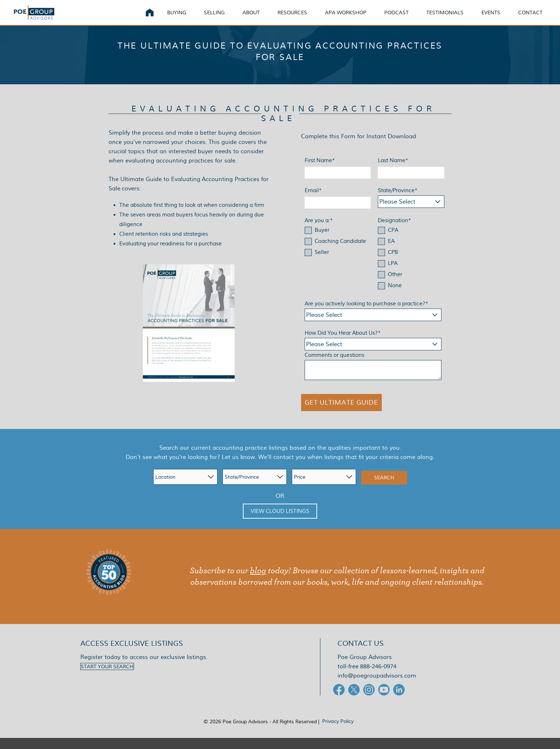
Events (491, 18)
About (251, 18)
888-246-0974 (378, 677)
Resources (292, 18)
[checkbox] (338, 253)
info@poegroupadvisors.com (377, 687)
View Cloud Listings (280, 522)
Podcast (396, 18)
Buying (177, 18)
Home (150, 18)
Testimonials (445, 18)
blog (258, 582)
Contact (530, 18)
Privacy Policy (338, 732)
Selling (214, 18)
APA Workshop (346, 18)
